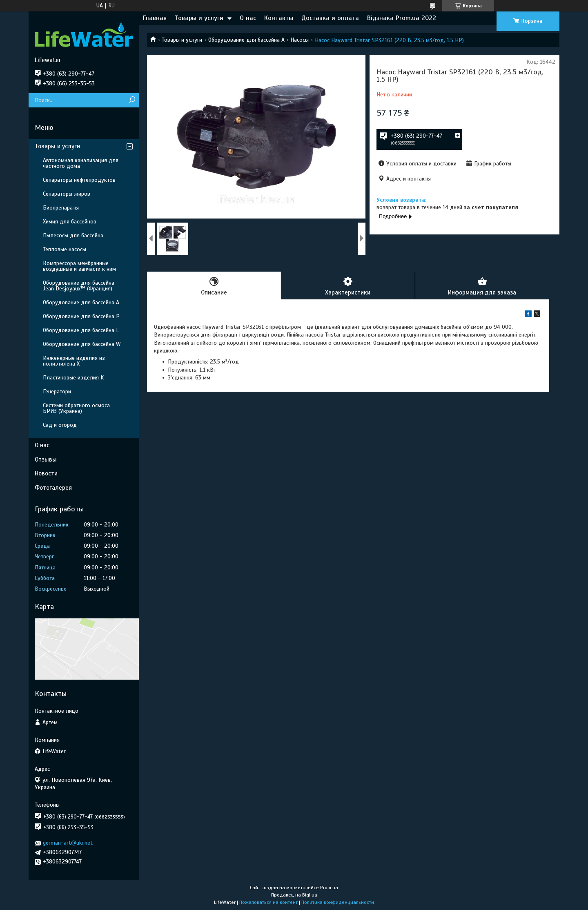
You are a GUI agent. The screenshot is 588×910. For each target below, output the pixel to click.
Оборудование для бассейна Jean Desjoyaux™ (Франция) (79, 286)
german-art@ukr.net (68, 843)
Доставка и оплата (330, 18)
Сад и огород (60, 425)
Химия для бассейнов (70, 222)
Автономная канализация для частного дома (81, 163)
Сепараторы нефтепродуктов (79, 180)
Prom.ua (329, 888)
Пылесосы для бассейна (73, 235)
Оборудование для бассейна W (82, 344)
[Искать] (132, 100)
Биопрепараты (61, 208)
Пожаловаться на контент (268, 902)
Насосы (300, 40)
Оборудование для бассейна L (81, 330)
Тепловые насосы (65, 249)
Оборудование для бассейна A (246, 40)
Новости (46, 473)
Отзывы (46, 459)
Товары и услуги (199, 18)
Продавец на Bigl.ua (294, 895)
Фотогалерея (53, 488)
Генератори (57, 391)
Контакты (279, 18)
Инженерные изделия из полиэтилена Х (74, 361)
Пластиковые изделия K (73, 378)
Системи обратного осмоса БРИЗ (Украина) (76, 408)
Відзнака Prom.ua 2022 (402, 18)
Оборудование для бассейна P (81, 316)
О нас (248, 18)
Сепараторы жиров (67, 194)
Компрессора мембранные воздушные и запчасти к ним (79, 266)
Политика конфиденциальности (338, 902)
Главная (155, 18)
